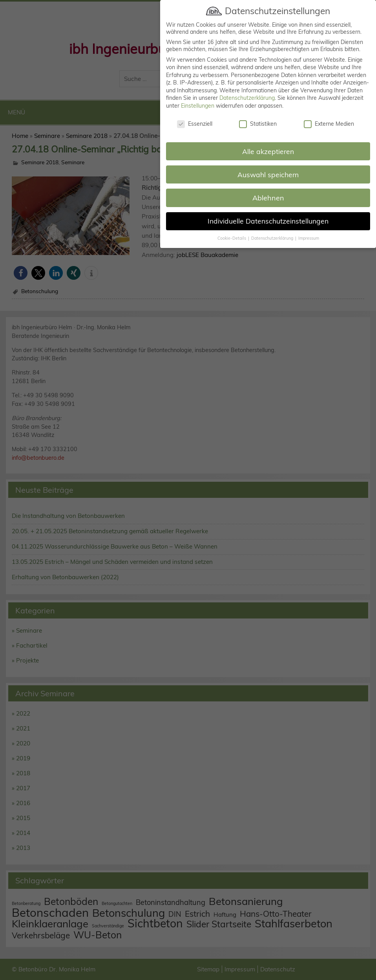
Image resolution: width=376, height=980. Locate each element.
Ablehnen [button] (268, 189)
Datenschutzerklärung (247, 90)
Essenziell (195, 115)
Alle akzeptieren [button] (268, 143)
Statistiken (258, 115)
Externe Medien (329, 115)
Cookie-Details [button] (232, 230)
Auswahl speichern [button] (268, 166)
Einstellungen (198, 97)
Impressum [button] (309, 230)
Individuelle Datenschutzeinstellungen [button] (268, 213)
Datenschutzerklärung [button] (273, 230)
